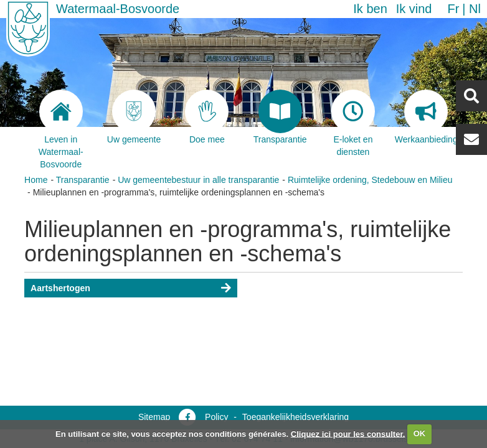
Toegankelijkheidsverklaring (296, 417)
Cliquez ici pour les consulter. (348, 433)
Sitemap (154, 417)
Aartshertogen (60, 288)
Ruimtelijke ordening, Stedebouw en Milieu (370, 180)
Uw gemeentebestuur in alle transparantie (198, 180)
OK (420, 433)
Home (36, 180)
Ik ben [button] (370, 9)
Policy (216, 417)
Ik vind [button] (414, 9)
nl (475, 9)
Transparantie (83, 180)
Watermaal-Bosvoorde (118, 9)
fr (453, 9)
